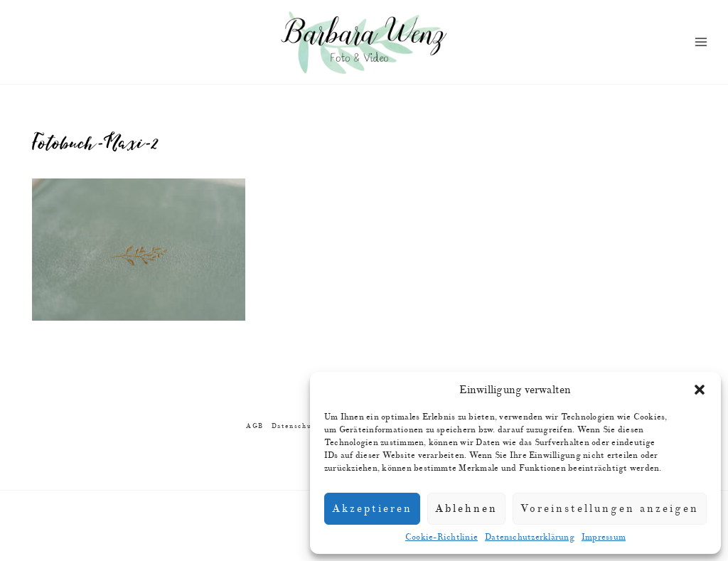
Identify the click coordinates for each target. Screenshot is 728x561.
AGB (255, 426)
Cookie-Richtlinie (441, 537)
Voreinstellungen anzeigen (610, 509)
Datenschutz (295, 426)
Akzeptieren (372, 509)
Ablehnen (466, 509)
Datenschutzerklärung (530, 537)
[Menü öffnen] (701, 42)
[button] (700, 390)
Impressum (604, 537)
